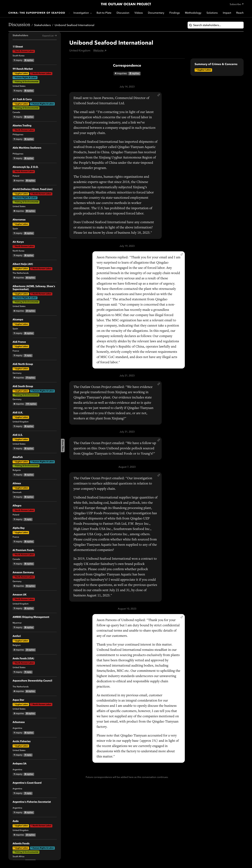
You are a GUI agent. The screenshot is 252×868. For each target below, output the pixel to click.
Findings (175, 13)
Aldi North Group (23, 364)
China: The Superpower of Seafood (37, 13)
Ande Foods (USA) (23, 659)
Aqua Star (18, 700)
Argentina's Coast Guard (27, 783)
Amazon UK (20, 595)
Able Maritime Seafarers (27, 148)
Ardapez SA (20, 764)
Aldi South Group (23, 387)
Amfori (17, 636)
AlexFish (18, 457)
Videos (139, 13)
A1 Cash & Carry (22, 100)
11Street (18, 47)
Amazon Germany (23, 573)
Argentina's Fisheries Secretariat (32, 802)
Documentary (156, 13)
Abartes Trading (22, 126)
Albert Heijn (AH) (23, 264)
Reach (240, 13)
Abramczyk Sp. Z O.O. (25, 167)
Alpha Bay (19, 528)
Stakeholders (43, 25)
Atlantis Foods (21, 844)
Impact (227, 13)
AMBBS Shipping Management (31, 617)
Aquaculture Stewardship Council (32, 681)
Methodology (193, 13)
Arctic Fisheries (22, 742)
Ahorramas (19, 220)
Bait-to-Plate (104, 13)
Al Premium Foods (23, 550)
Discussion (123, 13)
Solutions (212, 13)
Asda (16, 821)
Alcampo (18, 320)
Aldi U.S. (18, 435)
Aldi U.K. (18, 413)
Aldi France (19, 342)
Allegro (17, 506)
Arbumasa (19, 722)
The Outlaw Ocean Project (126, 4)
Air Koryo (18, 242)
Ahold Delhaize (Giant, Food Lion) (33, 189)
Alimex (17, 484)
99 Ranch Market (23, 69)
